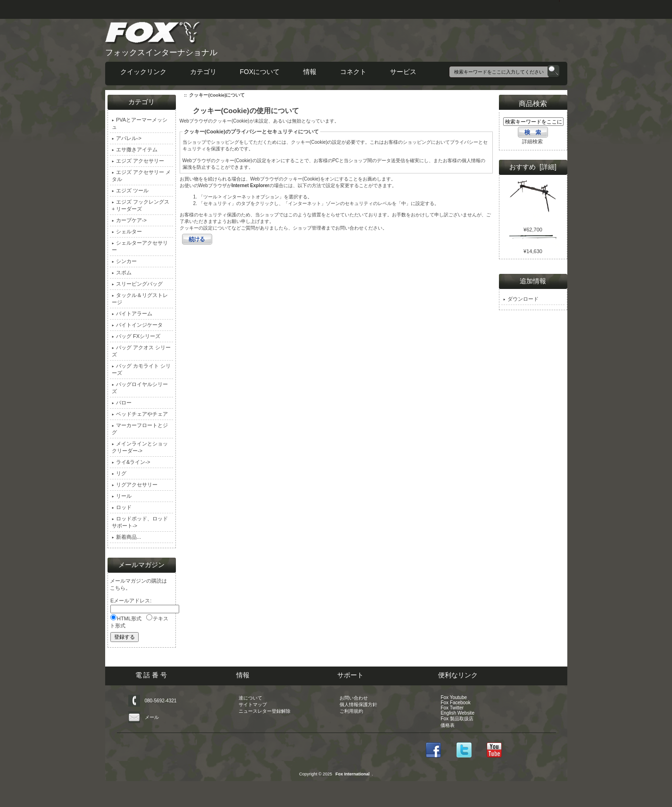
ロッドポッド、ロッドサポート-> (140, 522)
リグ (119, 473)
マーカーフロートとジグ (140, 429)
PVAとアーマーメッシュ (140, 123)
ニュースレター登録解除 (265, 711)
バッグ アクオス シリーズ (141, 351)
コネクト (353, 72)
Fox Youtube (454, 697)
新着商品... (126, 537)
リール (122, 496)
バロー (122, 403)
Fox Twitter (452, 708)
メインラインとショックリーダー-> (140, 447)
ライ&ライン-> (131, 462)
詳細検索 (532, 141)
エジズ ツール (130, 190)
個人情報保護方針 (358, 704)
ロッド (122, 507)
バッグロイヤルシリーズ (140, 388)
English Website (457, 713)
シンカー (124, 261)
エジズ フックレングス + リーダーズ (141, 205)
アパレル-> (127, 138)
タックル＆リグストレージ (140, 299)
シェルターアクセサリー (140, 246)
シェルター (127, 231)
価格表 (448, 725)
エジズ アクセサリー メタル (141, 176)
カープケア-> (129, 220)
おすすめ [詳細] (533, 167)
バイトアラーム (132, 313)
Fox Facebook (455, 703)
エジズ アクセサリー (138, 161)
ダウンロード (521, 299)
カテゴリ (203, 72)
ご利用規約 (351, 711)
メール (152, 717)
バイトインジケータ (137, 325)
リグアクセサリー (135, 485)
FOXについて (260, 72)
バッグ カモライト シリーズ (141, 369)
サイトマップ (253, 704)
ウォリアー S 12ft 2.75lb (533, 242)
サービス (403, 72)
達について (250, 698)
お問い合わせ (354, 698)
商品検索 (533, 103)
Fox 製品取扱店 (457, 719)
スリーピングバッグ (137, 284)
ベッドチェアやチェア (140, 414)
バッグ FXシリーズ (136, 336)
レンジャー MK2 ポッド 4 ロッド (533, 217)
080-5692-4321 (161, 701)
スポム (122, 272)
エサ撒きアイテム (135, 149)
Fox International (353, 774)
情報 (310, 72)
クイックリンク (143, 72)
